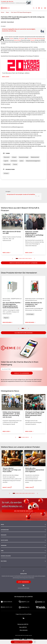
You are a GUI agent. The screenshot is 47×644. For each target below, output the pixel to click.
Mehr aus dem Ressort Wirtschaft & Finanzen (23, 263)
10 (31, 258)
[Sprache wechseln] (39, 8)
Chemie (12, 38)
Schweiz (33, 40)
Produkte (4, 535)
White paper (4, 540)
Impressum (17, 639)
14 (34, 493)
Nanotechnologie (32, 38)
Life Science (22, 38)
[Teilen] (36, 8)
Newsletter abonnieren (22, 373)
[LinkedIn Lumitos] (23, 618)
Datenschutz (30, 639)
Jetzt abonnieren (23, 582)
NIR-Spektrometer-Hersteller (23, 511)
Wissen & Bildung (6, 556)
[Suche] (34, 8)
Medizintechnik (41, 38)
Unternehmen (5, 530)
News (2, 524)
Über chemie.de (24, 630)
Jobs (2, 551)
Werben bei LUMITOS (23, 624)
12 (31, 493)
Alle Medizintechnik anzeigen (24, 333)
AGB (23, 639)
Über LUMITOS (23, 627)
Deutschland (17, 40)
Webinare (4, 545)
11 (29, 493)
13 (32, 493)
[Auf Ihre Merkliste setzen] (42, 8)
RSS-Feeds (4, 561)
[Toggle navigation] (45, 8)
